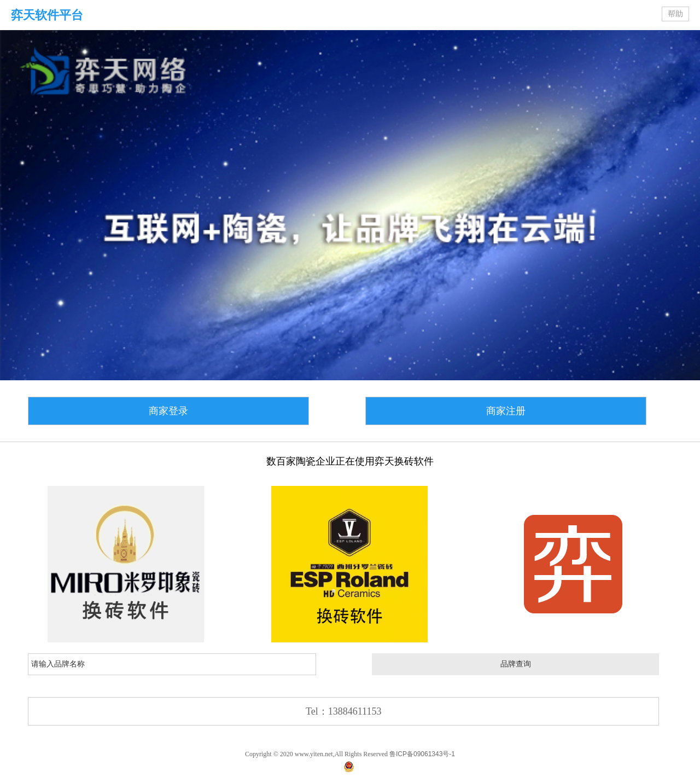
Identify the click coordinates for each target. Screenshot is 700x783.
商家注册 (506, 411)
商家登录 (168, 411)
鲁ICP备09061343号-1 (422, 754)
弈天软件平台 (47, 15)
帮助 (675, 14)
